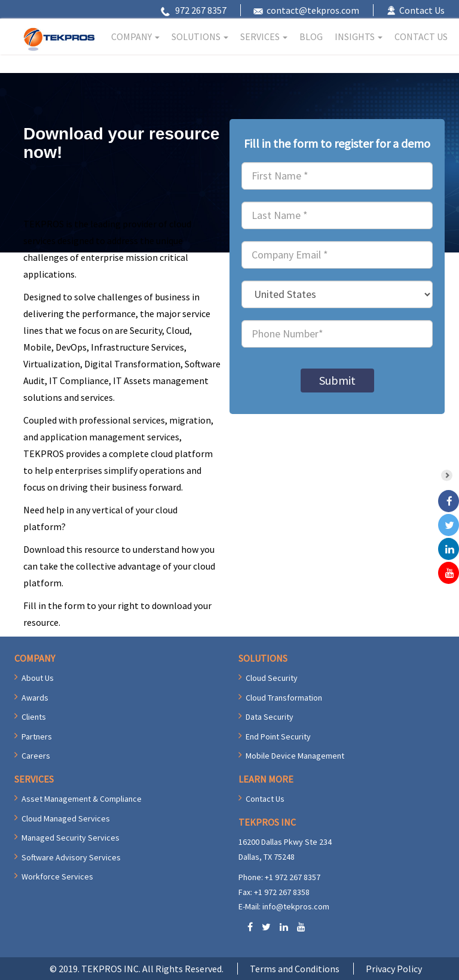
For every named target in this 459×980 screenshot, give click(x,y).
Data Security (270, 717)
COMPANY (135, 36)
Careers (36, 756)
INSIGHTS (359, 36)
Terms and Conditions (295, 969)
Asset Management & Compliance (82, 799)
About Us (38, 678)
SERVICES (264, 36)
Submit (337, 380)
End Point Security (278, 736)
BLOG (311, 36)
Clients (34, 717)
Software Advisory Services (71, 857)
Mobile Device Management (295, 756)
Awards (35, 698)
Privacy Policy (394, 969)
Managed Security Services (71, 838)
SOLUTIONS (200, 36)
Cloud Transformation (284, 698)
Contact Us (422, 10)
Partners (37, 736)
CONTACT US (421, 36)
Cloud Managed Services (66, 818)
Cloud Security (272, 678)
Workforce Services (57, 876)
